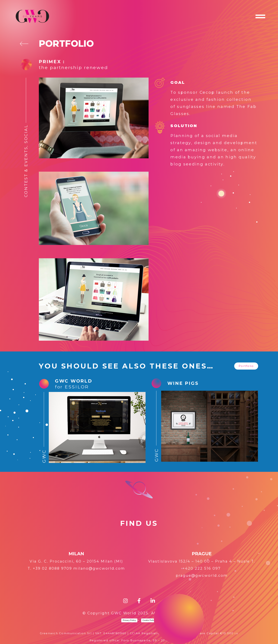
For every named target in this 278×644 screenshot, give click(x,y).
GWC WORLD (74, 381)
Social (26, 134)
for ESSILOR (72, 387)
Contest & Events (26, 172)
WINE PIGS (183, 383)
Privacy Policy (129, 620)
